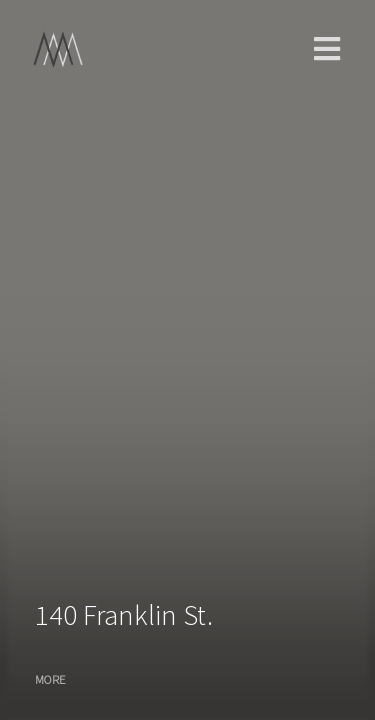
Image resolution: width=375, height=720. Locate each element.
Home (72, 50)
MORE (50, 679)
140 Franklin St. (124, 615)
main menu (327, 49)
